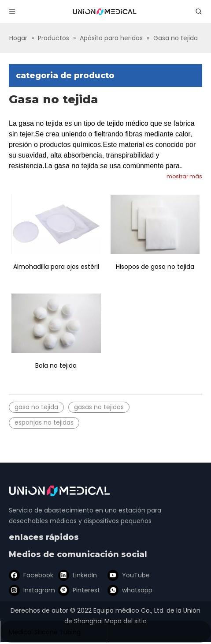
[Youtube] (124, 575)
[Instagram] (30, 590)
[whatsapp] (124, 590)
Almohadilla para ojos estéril (56, 267)
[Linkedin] (77, 575)
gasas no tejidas (99, 407)
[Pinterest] (77, 590)
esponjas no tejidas (44, 422)
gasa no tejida (36, 407)
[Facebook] (30, 575)
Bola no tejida (56, 365)
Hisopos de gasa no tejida (155, 267)
